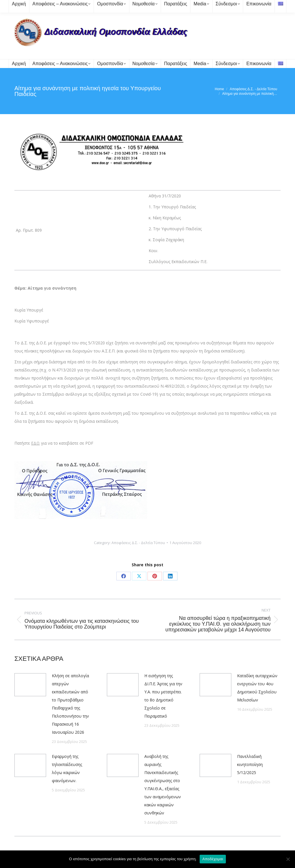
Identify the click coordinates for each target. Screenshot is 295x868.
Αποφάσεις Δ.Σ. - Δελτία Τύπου (138, 543)
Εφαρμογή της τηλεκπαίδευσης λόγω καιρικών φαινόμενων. (67, 768)
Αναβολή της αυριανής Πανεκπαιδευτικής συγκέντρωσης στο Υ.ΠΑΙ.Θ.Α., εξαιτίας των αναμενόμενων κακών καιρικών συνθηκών (163, 785)
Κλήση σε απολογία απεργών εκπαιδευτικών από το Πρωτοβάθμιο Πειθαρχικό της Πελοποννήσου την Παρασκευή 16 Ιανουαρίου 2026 (70, 704)
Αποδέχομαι (213, 859)
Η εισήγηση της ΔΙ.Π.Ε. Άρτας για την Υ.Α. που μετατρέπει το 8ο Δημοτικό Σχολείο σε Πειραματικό (163, 696)
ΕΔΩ (35, 443)
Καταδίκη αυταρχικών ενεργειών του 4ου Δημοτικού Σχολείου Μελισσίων (257, 688)
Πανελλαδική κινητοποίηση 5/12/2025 (250, 764)
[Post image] (30, 685)
